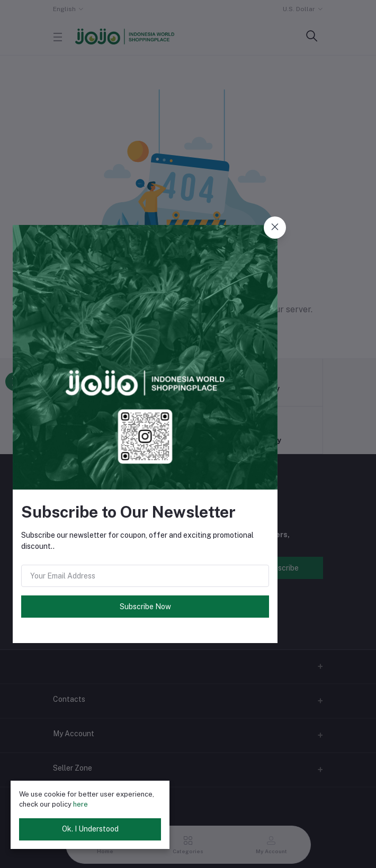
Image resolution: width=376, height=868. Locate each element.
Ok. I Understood (90, 829)
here (80, 804)
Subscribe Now (145, 607)
